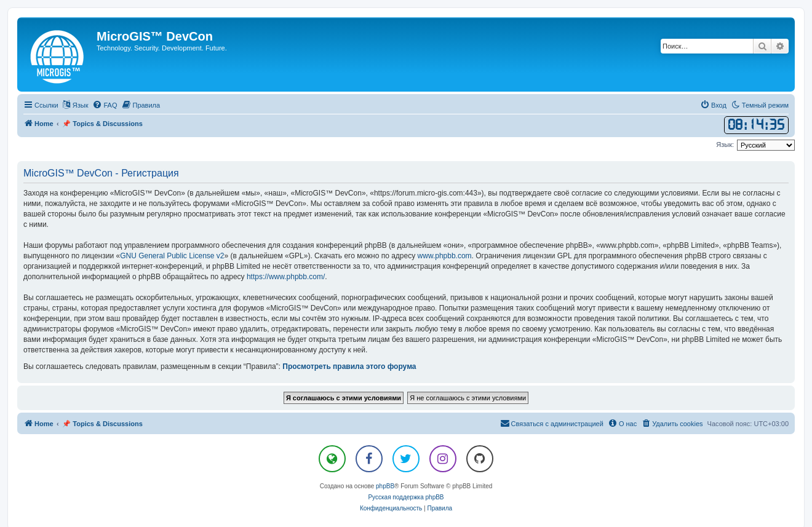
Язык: (725, 145)
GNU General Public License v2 (172, 256)
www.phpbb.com (445, 256)
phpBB (385, 486)
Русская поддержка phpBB (406, 497)
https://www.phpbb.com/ (286, 277)
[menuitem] (105, 105)
